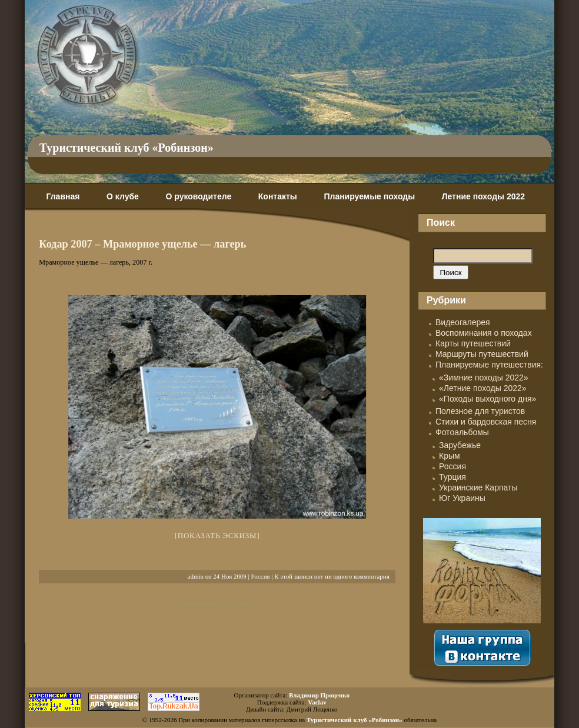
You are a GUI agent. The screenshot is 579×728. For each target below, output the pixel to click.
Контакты (278, 196)
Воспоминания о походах (484, 333)
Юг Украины (462, 498)
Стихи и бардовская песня (486, 422)
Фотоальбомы (462, 432)
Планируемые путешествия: (489, 365)
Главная (63, 196)
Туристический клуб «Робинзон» (127, 148)
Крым (450, 456)
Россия (260, 576)
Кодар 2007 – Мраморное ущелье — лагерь (142, 244)
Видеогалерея (463, 322)
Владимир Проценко (319, 695)
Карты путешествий (473, 343)
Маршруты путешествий (482, 354)
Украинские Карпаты (478, 487)
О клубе (123, 196)
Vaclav (317, 702)
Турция (452, 477)
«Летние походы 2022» (483, 388)
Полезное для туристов (480, 411)
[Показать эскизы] (217, 535)
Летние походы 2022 (483, 196)
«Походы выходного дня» (488, 399)
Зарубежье (460, 445)
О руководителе (198, 196)
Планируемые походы (369, 196)
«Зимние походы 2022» (484, 378)
